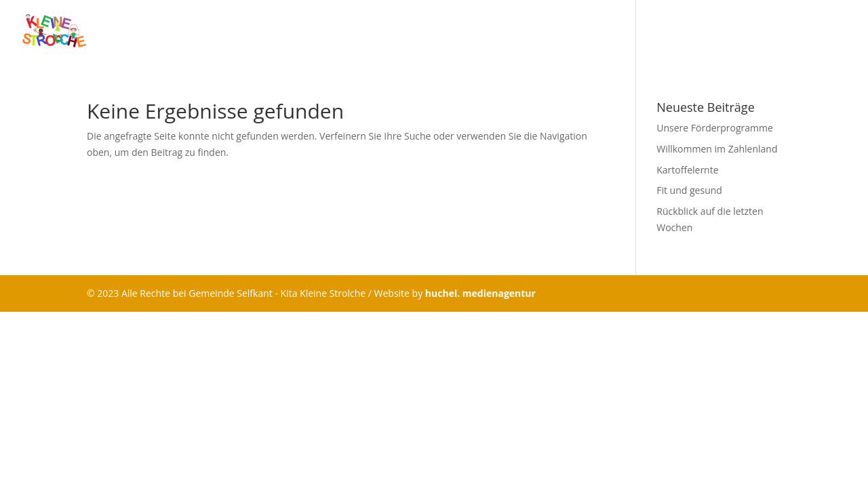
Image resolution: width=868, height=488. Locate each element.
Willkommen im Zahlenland (717, 149)
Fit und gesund (689, 190)
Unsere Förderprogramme (715, 128)
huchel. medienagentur (480, 293)
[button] (30, 458)
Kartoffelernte (687, 170)
